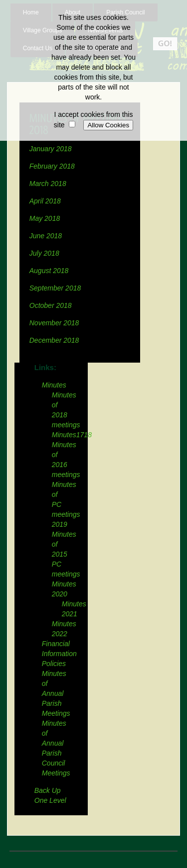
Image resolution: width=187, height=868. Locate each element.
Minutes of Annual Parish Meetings (56, 693)
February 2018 (52, 166)
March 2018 (48, 184)
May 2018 (45, 218)
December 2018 (55, 340)
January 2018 (51, 149)
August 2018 (49, 271)
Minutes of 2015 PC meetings (66, 554)
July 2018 (44, 253)
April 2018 (45, 201)
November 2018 (54, 323)
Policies (54, 664)
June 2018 (46, 236)
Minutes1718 (72, 435)
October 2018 (51, 305)
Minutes (54, 385)
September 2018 (55, 288)
